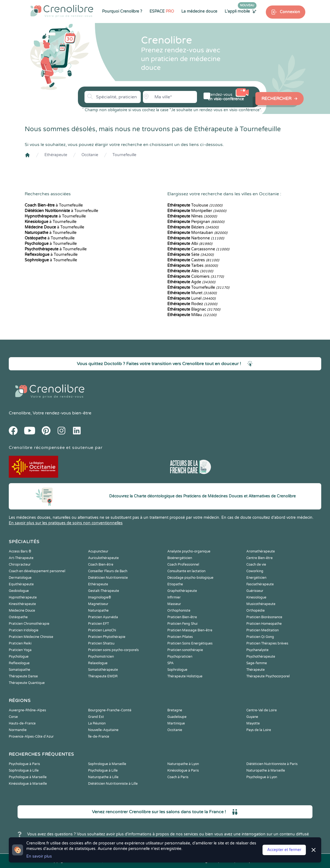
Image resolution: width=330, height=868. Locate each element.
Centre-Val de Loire (262, 710)
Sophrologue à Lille (24, 770)
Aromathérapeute (261, 551)
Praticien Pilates (180, 637)
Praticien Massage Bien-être (190, 630)
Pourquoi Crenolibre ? (122, 11)
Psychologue (19, 657)
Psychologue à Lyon (262, 777)
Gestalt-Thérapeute (104, 591)
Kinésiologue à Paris (183, 770)
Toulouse (195, 205)
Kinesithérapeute (22, 604)
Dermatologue (20, 578)
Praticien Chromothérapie (29, 624)
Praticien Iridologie (24, 630)
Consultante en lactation (186, 571)
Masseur (174, 604)
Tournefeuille (124, 155)
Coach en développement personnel (37, 571)
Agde (191, 282)
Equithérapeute (21, 584)
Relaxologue (98, 663)
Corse (13, 717)
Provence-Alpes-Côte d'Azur (31, 737)
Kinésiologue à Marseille (28, 784)
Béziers (193, 227)
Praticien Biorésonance (264, 617)
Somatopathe (19, 670)
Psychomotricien (101, 657)
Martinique (176, 723)
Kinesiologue (256, 597)
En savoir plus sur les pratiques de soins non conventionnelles (66, 523)
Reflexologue (19, 663)
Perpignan (196, 222)
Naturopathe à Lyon (183, 764)
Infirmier (174, 597)
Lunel (191, 298)
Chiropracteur (20, 565)
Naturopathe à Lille (103, 777)
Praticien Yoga (20, 650)
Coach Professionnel (183, 565)
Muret (192, 293)
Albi (190, 244)
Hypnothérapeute (23, 597)
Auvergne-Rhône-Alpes (27, 710)
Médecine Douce (22, 611)
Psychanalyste (257, 650)
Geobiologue (19, 591)
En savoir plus (39, 856)
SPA (170, 663)
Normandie (18, 730)
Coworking (255, 571)
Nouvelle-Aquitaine (103, 730)
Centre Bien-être (260, 558)
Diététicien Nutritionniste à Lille (113, 784)
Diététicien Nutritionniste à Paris (272, 764)
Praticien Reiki (20, 643)
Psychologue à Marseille (28, 777)
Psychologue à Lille (103, 770)
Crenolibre (20, 413)
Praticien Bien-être (182, 617)
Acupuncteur (98, 551)
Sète (191, 255)
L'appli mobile (241, 11)
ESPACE (162, 11)
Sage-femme (257, 663)
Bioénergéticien (180, 558)
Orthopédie (256, 611)
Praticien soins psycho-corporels (113, 650)
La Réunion (97, 723)
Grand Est (96, 717)
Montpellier (197, 211)
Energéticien (256, 578)
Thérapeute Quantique (27, 683)
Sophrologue (177, 670)
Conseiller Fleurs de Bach (108, 571)
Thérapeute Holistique (185, 676)
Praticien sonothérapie (185, 650)
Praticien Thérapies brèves (267, 643)
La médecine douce (199, 11)
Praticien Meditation (263, 630)
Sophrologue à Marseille (107, 764)
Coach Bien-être (101, 565)
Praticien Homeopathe (264, 624)
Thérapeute (256, 670)
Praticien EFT (98, 624)
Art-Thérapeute (21, 558)
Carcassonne (198, 249)
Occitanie (90, 155)
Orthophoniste (179, 611)
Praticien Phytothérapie (107, 637)
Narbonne (196, 238)
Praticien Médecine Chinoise (31, 637)
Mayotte (253, 723)
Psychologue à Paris (24, 764)
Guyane (252, 717)
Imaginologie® (100, 597)
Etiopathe (175, 584)
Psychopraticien (180, 657)
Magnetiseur (98, 604)
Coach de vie (256, 565)
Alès (190, 271)
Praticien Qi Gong (260, 637)
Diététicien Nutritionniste (108, 578)
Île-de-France (99, 737)
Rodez (192, 304)
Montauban (197, 233)
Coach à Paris (178, 777)
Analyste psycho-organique (189, 551)
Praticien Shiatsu (101, 643)
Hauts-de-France (22, 723)
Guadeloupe (177, 717)
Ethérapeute (56, 155)
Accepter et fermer (284, 850)
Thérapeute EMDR (103, 676)
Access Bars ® (20, 551)
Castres (193, 260)
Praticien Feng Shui (182, 624)
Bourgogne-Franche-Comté (110, 710)
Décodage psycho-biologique (190, 578)
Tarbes (193, 266)
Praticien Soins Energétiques (190, 643)
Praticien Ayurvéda (103, 617)
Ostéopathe (18, 617)
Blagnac (194, 309)
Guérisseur (255, 591)
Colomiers (196, 277)
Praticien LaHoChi (102, 630)
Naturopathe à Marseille (266, 770)
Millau (192, 315)
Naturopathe (98, 611)
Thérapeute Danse (23, 676)
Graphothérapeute (182, 591)
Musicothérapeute (261, 604)
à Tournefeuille (54, 205)
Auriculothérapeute (103, 558)
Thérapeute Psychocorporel (268, 676)
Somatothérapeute (103, 670)
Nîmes (192, 216)
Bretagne (175, 710)
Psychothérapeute (261, 657)
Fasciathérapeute (260, 584)
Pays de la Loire (259, 730)
